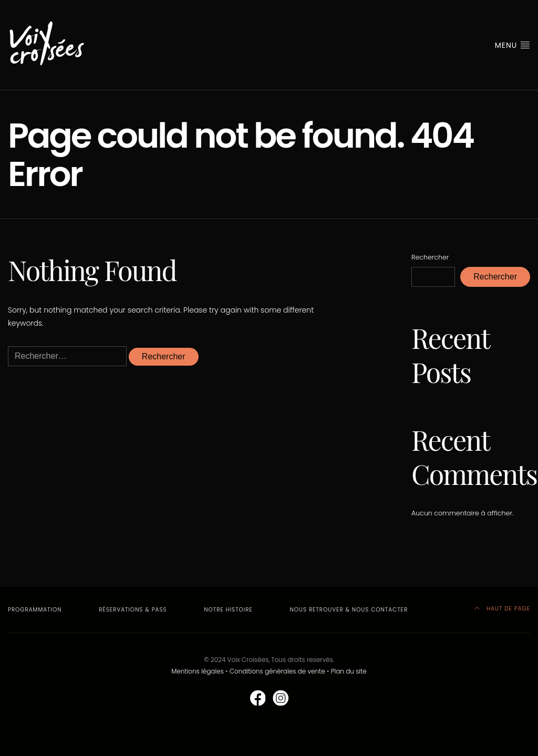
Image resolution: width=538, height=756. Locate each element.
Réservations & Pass (133, 610)
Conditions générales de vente (277, 671)
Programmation (35, 610)
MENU (513, 45)
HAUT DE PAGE (502, 609)
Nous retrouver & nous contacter (349, 610)
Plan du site (349, 671)
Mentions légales (198, 671)
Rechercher (430, 257)
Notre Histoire (228, 610)
